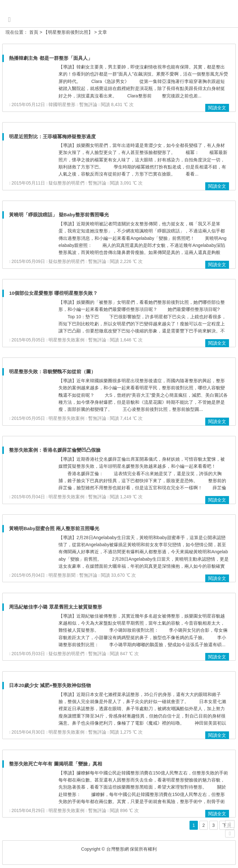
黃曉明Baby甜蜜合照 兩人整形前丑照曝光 (54, 528)
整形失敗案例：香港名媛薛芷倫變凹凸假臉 (55, 450)
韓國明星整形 (62, 104)
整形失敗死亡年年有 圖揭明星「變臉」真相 (55, 764)
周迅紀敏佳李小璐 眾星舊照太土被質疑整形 (55, 607)
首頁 (34, 32)
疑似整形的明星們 (66, 183)
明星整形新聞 (62, 575)
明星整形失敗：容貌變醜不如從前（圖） (52, 371)
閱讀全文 (217, 108)
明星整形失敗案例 (66, 340)
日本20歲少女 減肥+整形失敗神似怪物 (50, 685)
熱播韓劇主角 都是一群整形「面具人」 (51, 58)
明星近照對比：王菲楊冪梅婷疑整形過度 (52, 136)
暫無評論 (88, 104)
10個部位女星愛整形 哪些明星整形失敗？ (53, 293)
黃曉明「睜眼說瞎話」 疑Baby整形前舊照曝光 (59, 215)
